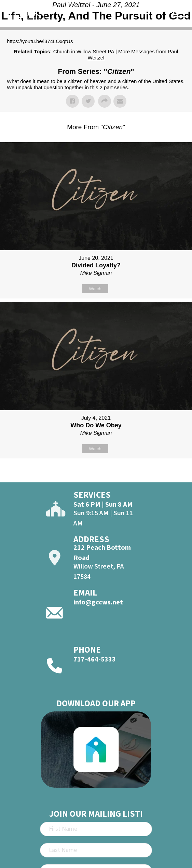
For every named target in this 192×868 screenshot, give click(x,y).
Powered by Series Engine (96, 476)
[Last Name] (96, 850)
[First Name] (96, 829)
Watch (95, 289)
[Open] (180, 20)
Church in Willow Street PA (84, 51)
